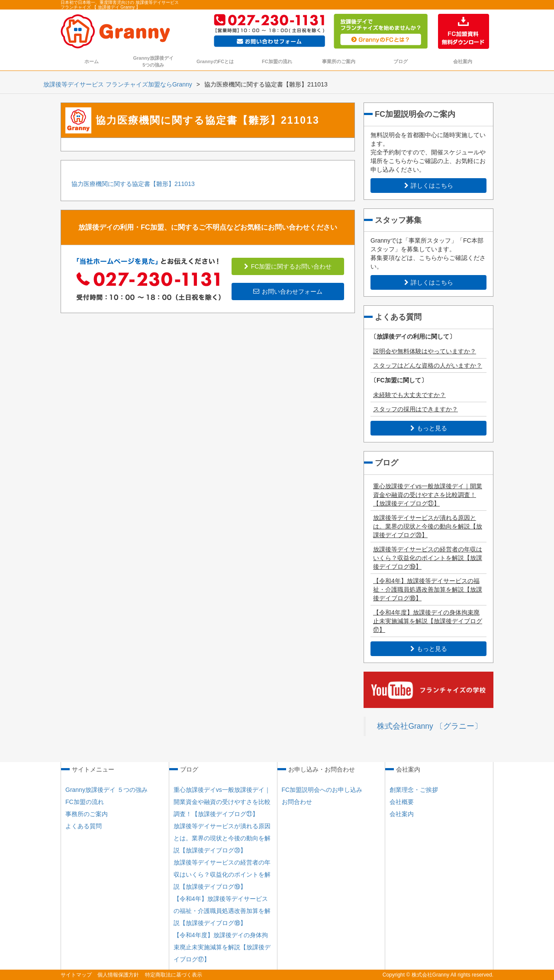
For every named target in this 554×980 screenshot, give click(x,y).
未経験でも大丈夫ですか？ (409, 395)
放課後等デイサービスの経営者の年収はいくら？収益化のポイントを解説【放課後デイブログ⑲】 (428, 558)
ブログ (401, 61)
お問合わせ (297, 802)
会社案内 (463, 61)
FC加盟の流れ (277, 61)
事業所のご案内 (339, 61)
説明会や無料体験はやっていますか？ (425, 351)
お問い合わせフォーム (288, 291)
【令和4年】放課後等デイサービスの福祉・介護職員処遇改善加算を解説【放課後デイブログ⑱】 (428, 589)
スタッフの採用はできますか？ (415, 409)
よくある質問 (84, 826)
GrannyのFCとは (215, 61)
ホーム (92, 61)
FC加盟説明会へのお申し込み (322, 790)
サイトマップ (76, 975)
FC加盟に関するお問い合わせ (288, 266)
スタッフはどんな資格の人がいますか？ (428, 365)
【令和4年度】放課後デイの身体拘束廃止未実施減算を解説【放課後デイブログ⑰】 (428, 621)
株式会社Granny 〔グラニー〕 (429, 726)
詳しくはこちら (429, 186)
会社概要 (402, 802)
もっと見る (429, 428)
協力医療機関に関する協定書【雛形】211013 (133, 184)
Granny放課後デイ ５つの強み (106, 790)
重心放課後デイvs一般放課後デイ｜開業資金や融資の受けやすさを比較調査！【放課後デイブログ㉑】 (428, 495)
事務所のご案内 (87, 814)
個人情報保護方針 (118, 975)
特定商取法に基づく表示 (174, 975)
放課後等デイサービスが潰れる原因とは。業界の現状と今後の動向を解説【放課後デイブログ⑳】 (428, 526)
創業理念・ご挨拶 (414, 790)
